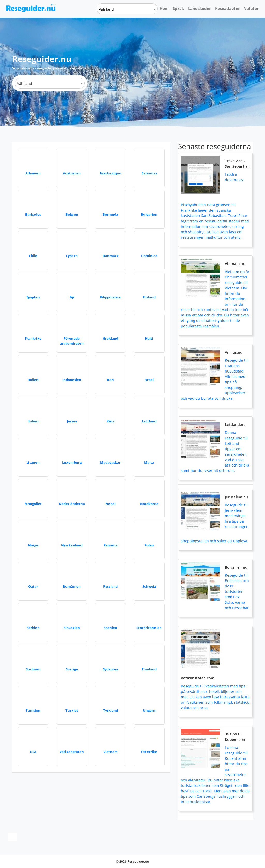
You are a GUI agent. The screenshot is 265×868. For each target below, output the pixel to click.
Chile (33, 256)
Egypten (33, 297)
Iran (110, 380)
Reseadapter (227, 8)
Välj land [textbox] (106, 9)
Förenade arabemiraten (72, 341)
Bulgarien (149, 214)
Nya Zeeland (72, 545)
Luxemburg (72, 462)
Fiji (72, 297)
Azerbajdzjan (111, 173)
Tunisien (33, 710)
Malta (149, 462)
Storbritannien (149, 628)
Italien (33, 421)
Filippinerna (110, 297)
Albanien (33, 173)
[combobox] (127, 9)
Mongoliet (33, 504)
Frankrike (33, 338)
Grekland (111, 338)
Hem (164, 8)
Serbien (33, 628)
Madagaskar (110, 462)
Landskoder (200, 8)
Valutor (251, 8)
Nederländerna (72, 504)
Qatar (33, 586)
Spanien (110, 628)
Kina (111, 421)
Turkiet (72, 710)
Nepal (110, 504)
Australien (72, 173)
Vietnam (111, 752)
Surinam (33, 669)
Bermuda (110, 214)
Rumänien (72, 586)
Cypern (72, 256)
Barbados (33, 214)
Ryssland (110, 586)
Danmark (111, 256)
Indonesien (72, 380)
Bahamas (149, 173)
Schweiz (149, 586)
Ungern (149, 710)
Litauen (33, 462)
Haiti (149, 338)
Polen (149, 545)
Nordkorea (149, 504)
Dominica (149, 256)
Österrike (149, 752)
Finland (149, 297)
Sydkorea (111, 669)
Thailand (149, 669)
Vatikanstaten (72, 752)
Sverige (72, 669)
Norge (33, 545)
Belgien (72, 214)
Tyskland (111, 710)
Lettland (149, 421)
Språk (178, 8)
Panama (111, 545)
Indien (33, 380)
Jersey (72, 421)
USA (33, 752)
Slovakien (72, 628)
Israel (149, 380)
